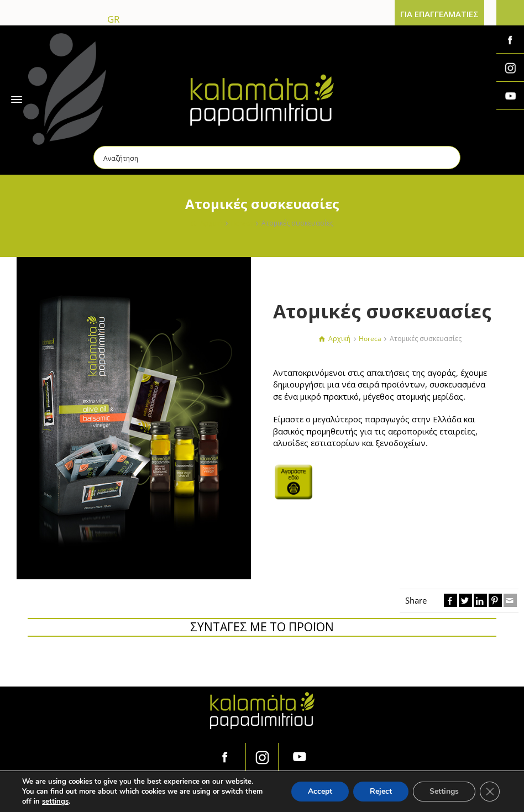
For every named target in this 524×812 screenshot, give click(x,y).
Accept (320, 791)
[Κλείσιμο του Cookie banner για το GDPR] (490, 792)
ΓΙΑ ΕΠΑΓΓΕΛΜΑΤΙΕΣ (439, 14)
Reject (381, 791)
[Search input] (277, 158)
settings (55, 801)
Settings (444, 791)
